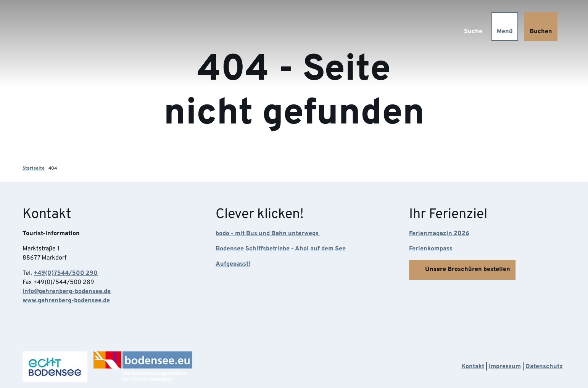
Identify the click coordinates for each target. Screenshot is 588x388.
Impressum (505, 367)
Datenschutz (544, 367)
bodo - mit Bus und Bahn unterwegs (268, 234)
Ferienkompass (431, 249)
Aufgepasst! (233, 265)
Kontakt (473, 367)
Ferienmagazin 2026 (439, 234)
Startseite (34, 168)
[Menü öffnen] (505, 26)
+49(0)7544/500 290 (66, 274)
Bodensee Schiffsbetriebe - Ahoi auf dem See (281, 249)
